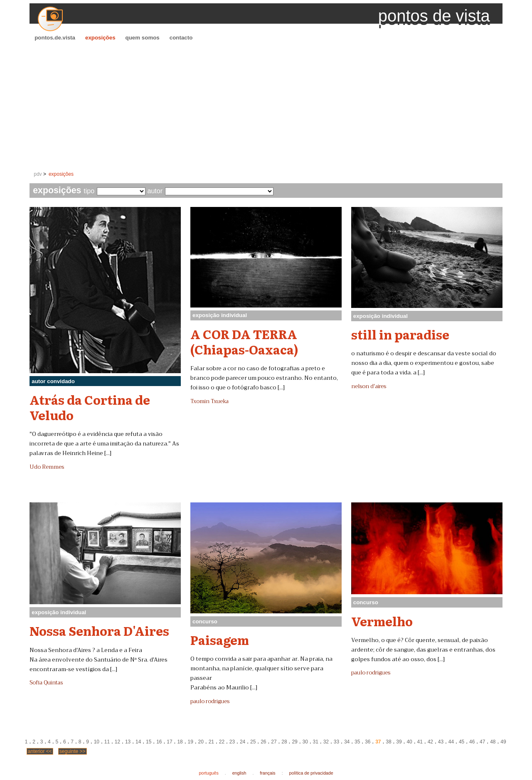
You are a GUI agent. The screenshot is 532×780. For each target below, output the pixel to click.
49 (503, 742)
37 (378, 742)
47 (482, 742)
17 (169, 742)
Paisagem (220, 640)
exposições (100, 38)
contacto (181, 38)
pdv (38, 174)
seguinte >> (73, 751)
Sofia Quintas (46, 683)
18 (180, 742)
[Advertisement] (266, 106)
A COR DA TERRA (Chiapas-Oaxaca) (244, 341)
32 (326, 742)
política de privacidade (311, 773)
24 (243, 742)
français (267, 773)
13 (128, 742)
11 (107, 742)
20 (201, 742)
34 (347, 742)
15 (149, 742)
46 (472, 742)
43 (441, 742)
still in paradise (400, 334)
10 (97, 742)
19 (190, 742)
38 (388, 742)
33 (336, 742)
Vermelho (382, 621)
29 (294, 742)
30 (305, 742)
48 (493, 742)
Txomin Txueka (209, 401)
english (239, 773)
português (208, 773)
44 (451, 742)
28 (284, 742)
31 (316, 742)
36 (368, 742)
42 (430, 742)
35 (357, 742)
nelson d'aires (369, 386)
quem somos (143, 38)
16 (159, 742)
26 (263, 742)
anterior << (40, 751)
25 (253, 742)
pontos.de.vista (55, 38)
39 (399, 742)
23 (232, 742)
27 (274, 742)
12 (117, 742)
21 (211, 742)
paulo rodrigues (210, 701)
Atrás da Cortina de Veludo (90, 407)
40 (409, 742)
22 (222, 742)
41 (420, 742)
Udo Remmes (47, 467)
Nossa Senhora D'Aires (99, 630)
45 (462, 742)
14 (138, 742)
